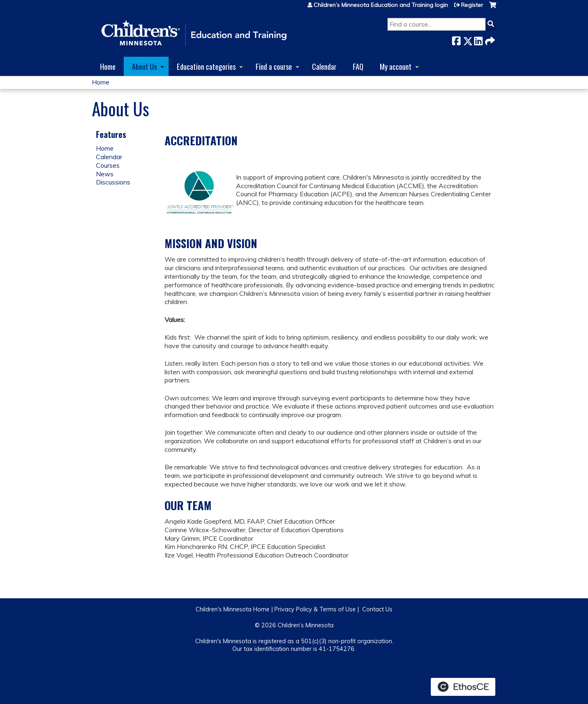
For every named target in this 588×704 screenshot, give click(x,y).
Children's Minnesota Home (233, 609)
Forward (489, 39)
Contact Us (377, 609)
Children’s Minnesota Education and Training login (381, 5)
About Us (144, 66)
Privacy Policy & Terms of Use (315, 609)
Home (108, 66)
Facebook (456, 39)
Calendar (324, 66)
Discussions (113, 182)
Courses (108, 165)
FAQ (358, 66)
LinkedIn (478, 39)
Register (472, 5)
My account (396, 66)
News (105, 174)
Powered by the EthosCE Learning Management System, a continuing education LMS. (463, 687)
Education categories (206, 66)
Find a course (274, 66)
